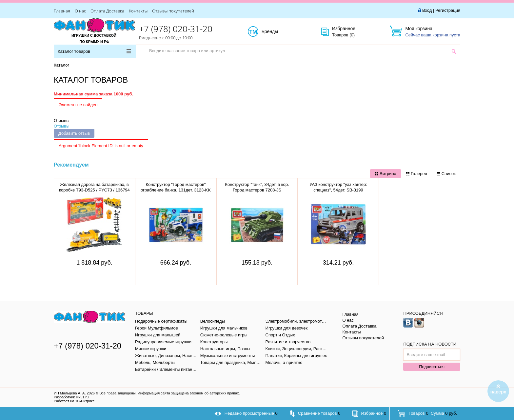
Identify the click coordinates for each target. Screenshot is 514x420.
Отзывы (62, 120)
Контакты (138, 11)
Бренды (277, 32)
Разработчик (71, 397)
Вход (427, 10)
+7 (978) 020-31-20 (176, 29)
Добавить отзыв (74, 133)
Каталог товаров (94, 51)
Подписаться (432, 367)
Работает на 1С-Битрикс (74, 401)
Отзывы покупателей (173, 11)
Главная (62, 11)
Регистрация (448, 10)
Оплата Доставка (107, 11)
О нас (80, 11)
